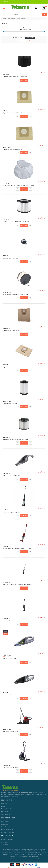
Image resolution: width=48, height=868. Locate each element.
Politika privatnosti (6, 809)
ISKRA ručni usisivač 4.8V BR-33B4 (12, 476)
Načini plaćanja (5, 822)
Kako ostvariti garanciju (7, 829)
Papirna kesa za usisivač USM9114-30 (12, 149)
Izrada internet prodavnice (33, 859)
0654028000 (5, 2)
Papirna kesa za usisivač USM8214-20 (12, 113)
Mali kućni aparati (11, 19)
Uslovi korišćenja (6, 814)
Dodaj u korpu (24, 80)
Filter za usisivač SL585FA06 (10, 403)
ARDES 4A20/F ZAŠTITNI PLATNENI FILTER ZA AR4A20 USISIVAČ (19, 186)
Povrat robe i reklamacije (8, 832)
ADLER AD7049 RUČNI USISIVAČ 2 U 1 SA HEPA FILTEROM (18, 585)
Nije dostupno (24, 516)
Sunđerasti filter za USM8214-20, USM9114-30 (15, 77)
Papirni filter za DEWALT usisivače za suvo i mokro (16, 440)
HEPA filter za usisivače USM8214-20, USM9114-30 (16, 222)
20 (22, 38)
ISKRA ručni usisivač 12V (9, 695)
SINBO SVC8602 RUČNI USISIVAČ (11, 621)
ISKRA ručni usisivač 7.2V (9, 659)
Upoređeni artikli (30, 38)
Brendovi (4, 806)
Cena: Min (21, 41)
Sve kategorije (5, 804)
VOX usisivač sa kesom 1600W (11, 731)
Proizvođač (24, 23)
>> (27, 46)
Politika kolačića (5, 812)
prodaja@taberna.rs (6, 845)
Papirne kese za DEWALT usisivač (11, 331)
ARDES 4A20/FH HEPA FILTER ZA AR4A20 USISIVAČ (16, 294)
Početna (4, 19)
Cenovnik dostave (6, 827)
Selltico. (43, 859)
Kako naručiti (5, 824)
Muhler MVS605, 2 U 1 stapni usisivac (13, 512)
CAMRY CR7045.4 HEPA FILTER (11, 258)
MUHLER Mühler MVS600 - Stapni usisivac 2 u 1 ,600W (17, 548)
